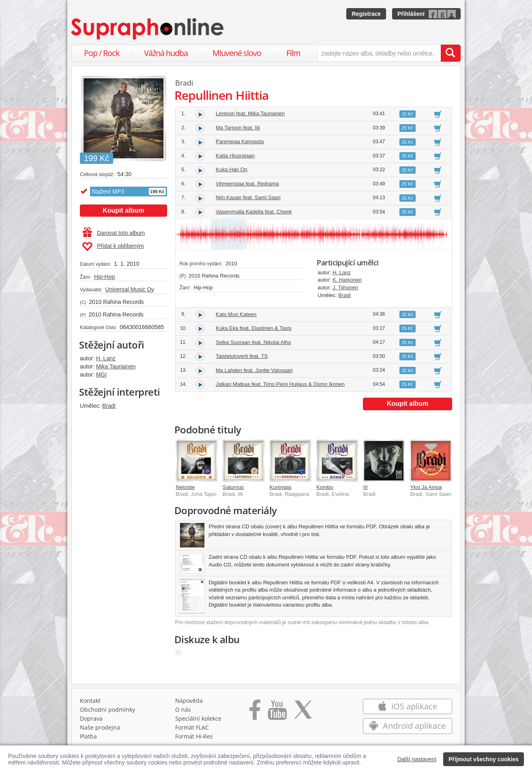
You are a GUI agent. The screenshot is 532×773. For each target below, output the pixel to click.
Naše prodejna (100, 727)
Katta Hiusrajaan (235, 156)
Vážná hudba (166, 53)
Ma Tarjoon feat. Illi (238, 128)
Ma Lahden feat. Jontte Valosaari (254, 370)
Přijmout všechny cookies (484, 759)
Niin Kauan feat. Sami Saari (248, 197)
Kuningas (281, 487)
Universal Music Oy (130, 289)
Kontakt (90, 701)
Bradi (109, 406)
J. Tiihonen (345, 287)
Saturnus (233, 487)
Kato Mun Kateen (236, 314)
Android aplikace (407, 726)
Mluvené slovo (237, 53)
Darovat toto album (114, 233)
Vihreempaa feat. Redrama (247, 184)
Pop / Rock (102, 53)
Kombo (325, 487)
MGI (101, 375)
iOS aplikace (407, 706)
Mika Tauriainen (116, 366)
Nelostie (186, 487)
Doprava (91, 718)
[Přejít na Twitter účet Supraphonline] (303, 713)
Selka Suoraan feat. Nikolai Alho (253, 342)
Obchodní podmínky (107, 709)
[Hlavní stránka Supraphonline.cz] (148, 29)
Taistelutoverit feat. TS (242, 356)
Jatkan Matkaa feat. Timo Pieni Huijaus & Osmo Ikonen (280, 384)
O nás (183, 709)
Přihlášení (411, 14)
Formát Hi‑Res (194, 736)
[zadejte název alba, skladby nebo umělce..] (379, 53)
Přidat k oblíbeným (113, 247)
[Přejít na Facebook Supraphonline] (255, 713)
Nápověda (189, 701)
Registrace (366, 14)
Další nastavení (417, 759)
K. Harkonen (347, 280)
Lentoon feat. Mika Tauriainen (250, 113)
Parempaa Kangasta (240, 141)
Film (293, 53)
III (366, 487)
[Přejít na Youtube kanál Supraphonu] (277, 713)
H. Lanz (106, 358)
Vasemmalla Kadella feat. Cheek (254, 212)
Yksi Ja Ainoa (426, 487)
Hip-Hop (104, 277)
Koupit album (123, 210)
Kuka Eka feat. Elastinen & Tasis (254, 328)
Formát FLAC (192, 727)
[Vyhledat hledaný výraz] (450, 53)
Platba (88, 736)
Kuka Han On (232, 169)
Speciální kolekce (198, 718)
